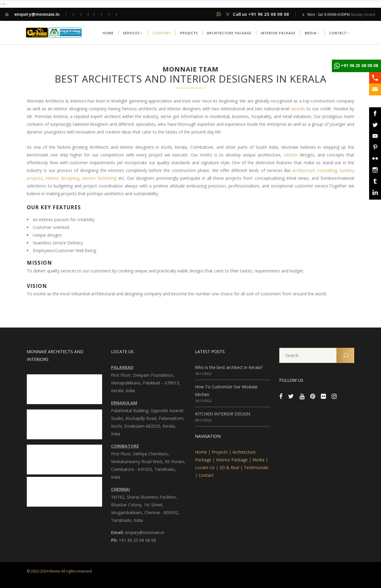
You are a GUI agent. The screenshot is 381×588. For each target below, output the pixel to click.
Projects (220, 452)
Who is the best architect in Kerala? (229, 367)
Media (258, 460)
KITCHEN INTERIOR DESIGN (222, 414)
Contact (206, 475)
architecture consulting (314, 170)
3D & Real (229, 467)
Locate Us (205, 467)
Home (201, 452)
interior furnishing (99, 178)
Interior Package (232, 460)
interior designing (62, 178)
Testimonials (256, 467)
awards (298, 109)
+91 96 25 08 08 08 (359, 65)
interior (290, 155)
